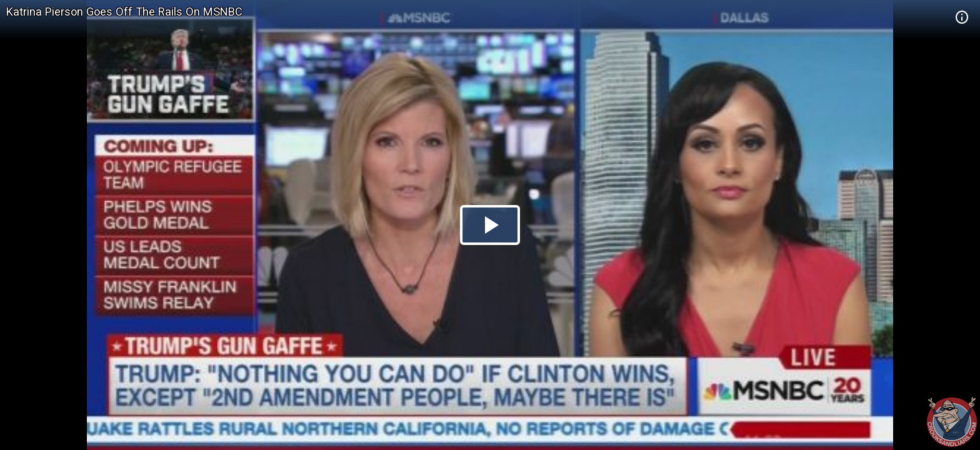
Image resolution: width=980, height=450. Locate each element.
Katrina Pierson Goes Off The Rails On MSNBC (124, 12)
